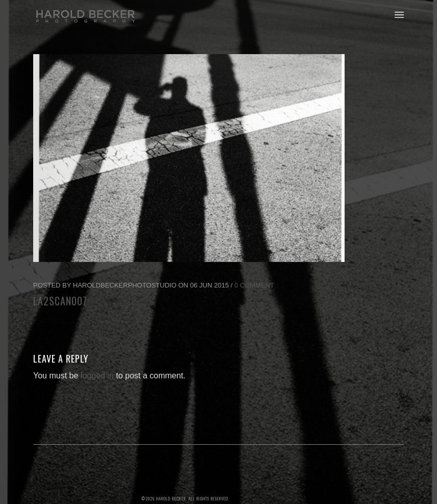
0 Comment (254, 285)
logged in (97, 376)
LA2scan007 (60, 301)
